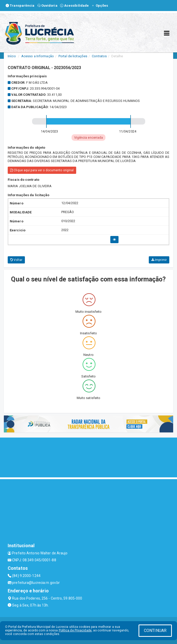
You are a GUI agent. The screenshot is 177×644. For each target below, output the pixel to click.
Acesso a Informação (38, 56)
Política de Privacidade (75, 630)
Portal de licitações (73, 56)
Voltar (16, 260)
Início (12, 56)
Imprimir (159, 260)
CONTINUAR (155, 631)
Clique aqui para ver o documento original (42, 170)
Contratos (99, 56)
